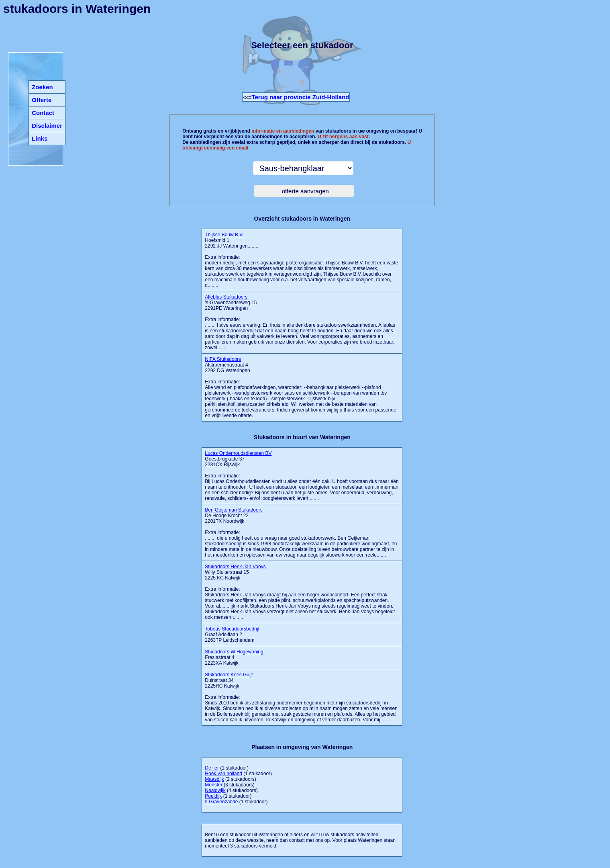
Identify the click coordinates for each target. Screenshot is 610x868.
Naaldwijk (215, 790)
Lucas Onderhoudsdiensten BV (238, 453)
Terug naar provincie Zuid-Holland (300, 97)
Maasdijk (214, 779)
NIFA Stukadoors (223, 359)
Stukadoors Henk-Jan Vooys (235, 567)
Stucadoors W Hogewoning (234, 652)
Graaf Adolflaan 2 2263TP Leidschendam (232, 635)
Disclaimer (47, 126)
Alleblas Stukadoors (226, 297)
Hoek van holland (223, 774)
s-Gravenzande (221, 802)
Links (40, 138)
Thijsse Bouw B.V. (224, 235)
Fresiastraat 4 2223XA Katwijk (234, 657)
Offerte (42, 100)
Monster (213, 785)
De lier (212, 768)
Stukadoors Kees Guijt (229, 675)
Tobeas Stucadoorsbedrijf (232, 629)
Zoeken (42, 87)
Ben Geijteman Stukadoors (234, 510)
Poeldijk (213, 796)
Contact (43, 113)
